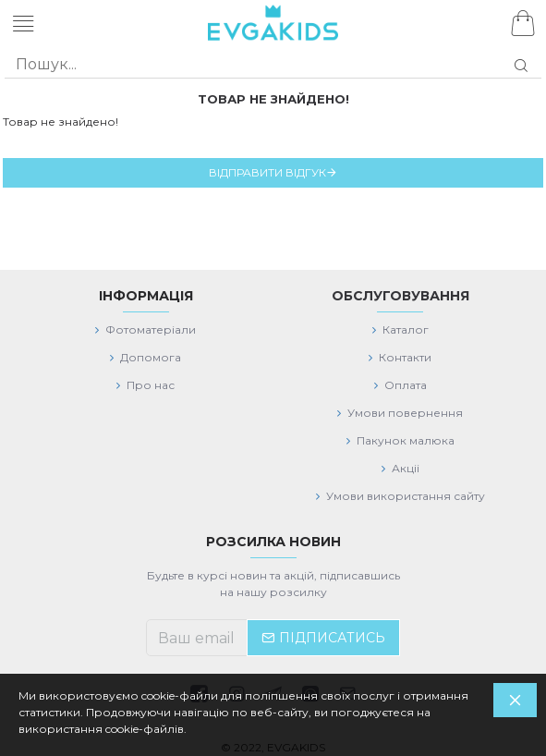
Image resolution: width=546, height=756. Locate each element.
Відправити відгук (267, 172)
